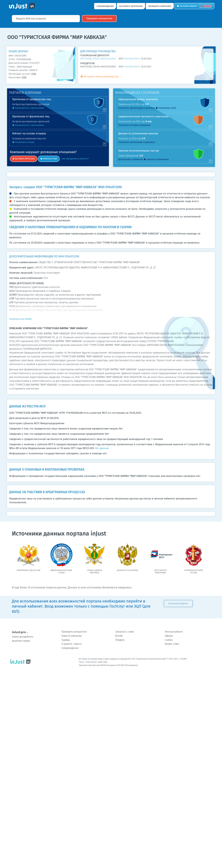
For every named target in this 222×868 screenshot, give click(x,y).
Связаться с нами (125, 632)
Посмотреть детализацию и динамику (137, 108)
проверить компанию (160, 6)
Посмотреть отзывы (23, 142)
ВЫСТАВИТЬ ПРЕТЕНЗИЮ (24, 159)
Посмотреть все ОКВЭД (20, 319)
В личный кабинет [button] (180, 603)
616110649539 (132, 59)
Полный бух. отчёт (166, 108)
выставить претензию (131, 6)
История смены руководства (99, 76)
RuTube (119, 636)
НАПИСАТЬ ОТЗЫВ (49, 159)
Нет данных (102, 448)
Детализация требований (131, 159)
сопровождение (105, 6)
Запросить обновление (156, 159)
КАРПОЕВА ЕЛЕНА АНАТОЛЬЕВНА (98, 59)
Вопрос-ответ (172, 644)
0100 (34, 74)
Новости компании (72, 636)
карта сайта (103, 662)
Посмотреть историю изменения (134, 125)
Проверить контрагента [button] (101, 18)
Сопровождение (70, 648)
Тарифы (66, 640)
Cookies (169, 640)
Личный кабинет (194, 6)
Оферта (169, 636)
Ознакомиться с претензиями (28, 108)
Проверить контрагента (74, 632)
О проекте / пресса (72, 644)
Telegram (120, 640)
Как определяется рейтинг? (75, 159)
